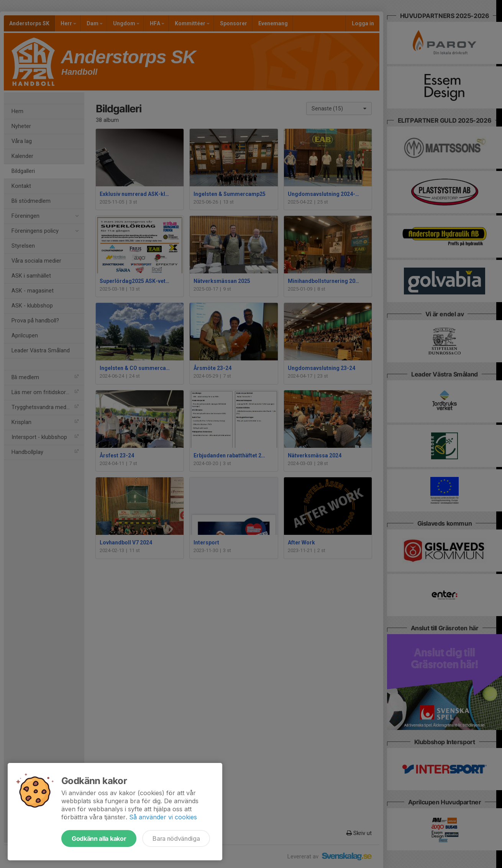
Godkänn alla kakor (99, 838)
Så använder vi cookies (163, 817)
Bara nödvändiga (176, 838)
